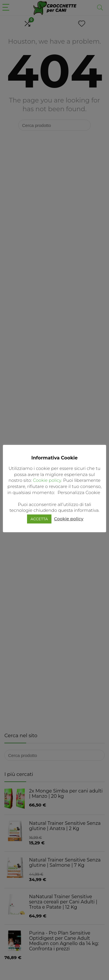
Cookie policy (47, 480)
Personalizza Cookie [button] (79, 492)
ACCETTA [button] (39, 519)
